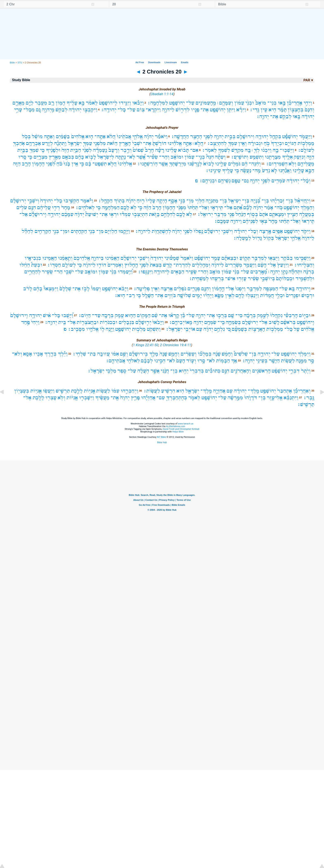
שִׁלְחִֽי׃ (79, 354)
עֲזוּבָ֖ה (104, 354)
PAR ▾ (308, 80)
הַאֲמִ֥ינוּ (50, 258)
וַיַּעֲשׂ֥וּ (49, 391)
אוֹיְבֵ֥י (189, 329)
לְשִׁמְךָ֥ (224, 150)
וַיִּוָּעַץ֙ (283, 265)
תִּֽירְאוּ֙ (308, 221)
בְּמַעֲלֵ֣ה (307, 214)
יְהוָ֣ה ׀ (274, 272)
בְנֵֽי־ (200, 157)
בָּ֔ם (88, 164)
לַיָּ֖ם (30, 103)
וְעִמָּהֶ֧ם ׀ (225, 103)
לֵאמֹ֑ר (194, 398)
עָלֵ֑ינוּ (221, 164)
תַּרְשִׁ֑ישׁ (63, 391)
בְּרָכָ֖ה (108, 316)
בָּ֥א (292, 289)
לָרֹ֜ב (28, 289)
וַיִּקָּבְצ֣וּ (90, 110)
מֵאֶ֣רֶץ (55, 157)
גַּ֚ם (38, 110)
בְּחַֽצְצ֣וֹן (296, 110)
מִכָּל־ (29, 110)
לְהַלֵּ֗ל (27, 231)
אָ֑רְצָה (265, 231)
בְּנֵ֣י (182, 201)
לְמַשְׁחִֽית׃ (199, 279)
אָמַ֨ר (269, 208)
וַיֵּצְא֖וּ (274, 258)
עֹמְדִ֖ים (278, 181)
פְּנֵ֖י (231, 214)
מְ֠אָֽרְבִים (259, 272)
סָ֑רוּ (201, 361)
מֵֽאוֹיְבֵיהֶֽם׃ (181, 322)
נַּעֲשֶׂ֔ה (246, 171)
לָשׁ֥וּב (274, 322)
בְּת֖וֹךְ (119, 201)
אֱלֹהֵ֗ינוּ (175, 143)
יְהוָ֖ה (198, 322)
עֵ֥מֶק (119, 316)
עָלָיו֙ (151, 201)
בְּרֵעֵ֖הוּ (217, 279)
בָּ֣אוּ (282, 103)
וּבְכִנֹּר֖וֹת (109, 322)
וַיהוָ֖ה (236, 221)
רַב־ (131, 295)
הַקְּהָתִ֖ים (79, 231)
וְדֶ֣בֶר (126, 150)
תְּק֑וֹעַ (245, 258)
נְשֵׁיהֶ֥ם (224, 181)
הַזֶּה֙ (65, 150)
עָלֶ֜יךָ (72, 103)
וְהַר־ (164, 157)
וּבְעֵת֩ (37, 265)
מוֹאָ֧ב (215, 272)
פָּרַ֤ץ (135, 398)
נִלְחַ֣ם (220, 329)
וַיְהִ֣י (308, 103)
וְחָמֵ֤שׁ (174, 354)
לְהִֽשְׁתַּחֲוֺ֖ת (161, 231)
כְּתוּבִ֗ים (213, 371)
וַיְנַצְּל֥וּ (252, 295)
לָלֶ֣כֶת (77, 391)
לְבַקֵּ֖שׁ (62, 110)
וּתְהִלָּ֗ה (295, 272)
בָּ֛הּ (248, 150)
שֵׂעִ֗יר (152, 157)
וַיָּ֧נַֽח (110, 329)
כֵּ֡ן (183, 316)
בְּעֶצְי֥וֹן (22, 391)
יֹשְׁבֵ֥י (69, 272)
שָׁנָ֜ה (217, 354)
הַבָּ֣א (310, 171)
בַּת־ (92, 354)
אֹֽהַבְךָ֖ (19, 143)
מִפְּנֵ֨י (181, 208)
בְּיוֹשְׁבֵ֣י (268, 279)
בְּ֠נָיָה (256, 201)
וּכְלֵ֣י (280, 295)
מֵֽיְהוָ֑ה (48, 110)
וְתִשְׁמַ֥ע (257, 157)
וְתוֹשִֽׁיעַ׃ (239, 157)
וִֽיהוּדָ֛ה (303, 289)
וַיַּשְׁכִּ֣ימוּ (302, 258)
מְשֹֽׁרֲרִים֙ (234, 265)
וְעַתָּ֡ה (220, 157)
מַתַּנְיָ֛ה (212, 201)
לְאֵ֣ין (230, 295)
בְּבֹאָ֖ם (68, 157)
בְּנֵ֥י (92, 231)
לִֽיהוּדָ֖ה (162, 272)
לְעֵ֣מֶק (263, 316)
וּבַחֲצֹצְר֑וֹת (88, 322)
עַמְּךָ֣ (88, 143)
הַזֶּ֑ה (310, 157)
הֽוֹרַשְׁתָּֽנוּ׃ (147, 164)
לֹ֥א (133, 208)
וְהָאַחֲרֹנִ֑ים (241, 371)
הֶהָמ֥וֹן (38, 164)
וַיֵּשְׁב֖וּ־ (287, 150)
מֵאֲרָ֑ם (19, 103)
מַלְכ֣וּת (139, 329)
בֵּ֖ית (62, 322)
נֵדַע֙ (266, 171)
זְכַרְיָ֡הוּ (277, 201)
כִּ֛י (30, 157)
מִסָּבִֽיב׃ (76, 329)
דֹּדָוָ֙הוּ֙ (251, 398)
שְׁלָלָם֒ (65, 289)
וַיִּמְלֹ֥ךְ (304, 354)
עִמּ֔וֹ (115, 391)
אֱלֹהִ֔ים (308, 329)
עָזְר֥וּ (242, 279)
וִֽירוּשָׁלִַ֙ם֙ (19, 316)
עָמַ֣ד (216, 258)
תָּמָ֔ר (282, 110)
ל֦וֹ (102, 329)
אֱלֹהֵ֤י (138, 137)
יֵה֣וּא (184, 371)
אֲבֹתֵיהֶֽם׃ (115, 361)
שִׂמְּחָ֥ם (210, 322)
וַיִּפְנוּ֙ (240, 289)
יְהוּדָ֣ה (54, 214)
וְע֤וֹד (191, 361)
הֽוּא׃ (120, 295)
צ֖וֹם (141, 110)
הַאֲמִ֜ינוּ (112, 258)
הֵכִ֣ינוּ (160, 361)
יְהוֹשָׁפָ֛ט (218, 110)
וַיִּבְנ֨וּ (266, 150)
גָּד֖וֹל (257, 238)
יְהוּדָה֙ (46, 201)
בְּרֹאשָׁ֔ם (288, 322)
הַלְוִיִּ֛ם (111, 231)
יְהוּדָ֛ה (262, 137)
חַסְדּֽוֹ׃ (54, 265)
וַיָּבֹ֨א (123, 289)
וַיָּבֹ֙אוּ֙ (158, 322)
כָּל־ (122, 110)
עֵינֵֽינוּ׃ (213, 171)
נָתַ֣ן (284, 272)
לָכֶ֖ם (181, 214)
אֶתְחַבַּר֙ (285, 391)
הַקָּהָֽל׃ (105, 201)
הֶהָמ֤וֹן (169, 208)
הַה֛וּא (130, 316)
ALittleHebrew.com (176, 426)
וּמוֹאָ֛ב (91, 272)
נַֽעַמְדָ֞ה (100, 150)
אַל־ (228, 208)
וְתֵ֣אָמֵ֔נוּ (65, 258)
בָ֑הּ (276, 150)
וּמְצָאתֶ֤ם (278, 214)
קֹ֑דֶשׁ (168, 265)
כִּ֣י (82, 164)
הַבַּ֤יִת (76, 150)
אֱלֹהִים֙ (78, 137)
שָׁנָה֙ (163, 354)
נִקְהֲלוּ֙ (276, 316)
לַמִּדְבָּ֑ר (254, 289)
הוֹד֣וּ (101, 265)
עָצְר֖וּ (51, 398)
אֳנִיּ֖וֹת (90, 391)
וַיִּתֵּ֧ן (231, 110)
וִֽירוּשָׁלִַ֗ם (38, 214)
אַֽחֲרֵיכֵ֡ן (295, 103)
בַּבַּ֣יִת (23, 150)
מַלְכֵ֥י (111, 371)
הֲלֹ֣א (112, 164)
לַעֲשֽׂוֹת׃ (152, 391)
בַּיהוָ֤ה (97, 258)
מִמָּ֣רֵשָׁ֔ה (235, 398)
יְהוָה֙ (125, 398)
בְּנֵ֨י (236, 272)
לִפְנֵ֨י (87, 150)
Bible (12, 63)
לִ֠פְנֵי (51, 164)
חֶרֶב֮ (149, 150)
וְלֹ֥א (292, 164)
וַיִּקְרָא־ (153, 110)
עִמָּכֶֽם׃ (222, 221)
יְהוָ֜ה (258, 208)
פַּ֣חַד (26, 322)
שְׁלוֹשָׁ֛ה (184, 295)
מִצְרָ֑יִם (40, 157)
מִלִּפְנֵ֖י (99, 143)
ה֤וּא (89, 137)
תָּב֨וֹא (183, 150)
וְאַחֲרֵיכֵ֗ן (302, 391)
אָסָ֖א (28, 354)
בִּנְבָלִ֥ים (126, 322)
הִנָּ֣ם (226, 371)
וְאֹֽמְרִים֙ (115, 265)
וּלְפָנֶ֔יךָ (53, 150)
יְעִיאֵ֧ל (234, 201)
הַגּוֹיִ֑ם (291, 143)
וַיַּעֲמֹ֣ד (306, 137)
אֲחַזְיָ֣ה (219, 391)
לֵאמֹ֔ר (92, 103)
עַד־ (96, 316)
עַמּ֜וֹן (239, 103)
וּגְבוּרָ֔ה (255, 143)
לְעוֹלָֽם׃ (306, 150)
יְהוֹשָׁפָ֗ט (290, 137)
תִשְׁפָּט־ (99, 164)
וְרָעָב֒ (114, 150)
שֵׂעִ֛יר (191, 272)
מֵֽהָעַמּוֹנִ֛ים (206, 103)
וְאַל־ (204, 208)
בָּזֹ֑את (154, 214)
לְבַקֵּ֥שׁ (286, 117)
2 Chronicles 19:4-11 (175, 345)
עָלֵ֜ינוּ (171, 150)
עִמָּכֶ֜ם (68, 214)
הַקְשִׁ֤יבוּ (71, 201)
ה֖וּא (180, 391)
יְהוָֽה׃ (263, 117)
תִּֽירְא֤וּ (217, 208)
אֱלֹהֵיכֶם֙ (82, 258)
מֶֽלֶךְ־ (254, 391)
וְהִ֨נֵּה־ (255, 164)
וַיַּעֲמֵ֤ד (250, 265)
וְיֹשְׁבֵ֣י (33, 201)
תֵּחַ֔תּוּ (284, 221)
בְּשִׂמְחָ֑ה (233, 322)
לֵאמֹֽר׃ (209, 150)
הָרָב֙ (157, 208)
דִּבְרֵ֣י (294, 371)
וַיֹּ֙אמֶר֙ (187, 258)
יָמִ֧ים (197, 295)
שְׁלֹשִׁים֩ (241, 354)
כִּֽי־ (221, 322)
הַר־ (58, 272)
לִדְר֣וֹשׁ (183, 110)
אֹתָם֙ (264, 214)
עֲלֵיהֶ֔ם (44, 208)
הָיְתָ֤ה (162, 201)
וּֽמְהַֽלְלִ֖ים (201, 265)
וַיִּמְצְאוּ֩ (51, 289)
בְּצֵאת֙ (156, 265)
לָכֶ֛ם (125, 208)
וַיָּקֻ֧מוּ (124, 231)
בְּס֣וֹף (253, 214)
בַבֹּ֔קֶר (287, 258)
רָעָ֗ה (160, 150)
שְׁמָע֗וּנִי (172, 258)
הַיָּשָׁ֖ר (274, 361)
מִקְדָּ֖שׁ (238, 150)
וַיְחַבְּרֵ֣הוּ (129, 391)
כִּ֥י (42, 150)
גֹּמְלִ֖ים (234, 164)
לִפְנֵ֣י (266, 181)
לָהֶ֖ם (240, 295)
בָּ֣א (82, 103)
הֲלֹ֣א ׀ (198, 143)
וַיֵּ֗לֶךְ (63, 354)
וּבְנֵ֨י (250, 103)
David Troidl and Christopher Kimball (181, 429)
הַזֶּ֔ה (147, 208)
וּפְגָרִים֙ (293, 295)
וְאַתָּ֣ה (49, 137)
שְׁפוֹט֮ (138, 150)
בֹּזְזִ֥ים (170, 295)
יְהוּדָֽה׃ (108, 110)
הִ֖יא (272, 110)
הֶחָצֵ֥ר (196, 137)
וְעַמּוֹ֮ (96, 289)
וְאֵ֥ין (242, 143)
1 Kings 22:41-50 (146, 345)
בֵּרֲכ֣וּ (222, 316)
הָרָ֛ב (26, 164)
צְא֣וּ (263, 221)
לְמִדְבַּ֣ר (259, 258)
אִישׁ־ (230, 279)
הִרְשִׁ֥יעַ (168, 391)
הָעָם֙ (181, 361)
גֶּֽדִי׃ (254, 110)
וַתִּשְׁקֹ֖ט (154, 329)
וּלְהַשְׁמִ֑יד (305, 279)
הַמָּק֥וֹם (144, 316)
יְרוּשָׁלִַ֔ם (18, 201)
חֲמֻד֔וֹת (267, 295)
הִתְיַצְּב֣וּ (140, 214)
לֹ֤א (274, 171)
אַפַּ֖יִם (278, 231)
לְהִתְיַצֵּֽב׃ (217, 143)
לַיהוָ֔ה (218, 265)
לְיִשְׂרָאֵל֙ (106, 157)
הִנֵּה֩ (210, 157)
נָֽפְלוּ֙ (198, 231)
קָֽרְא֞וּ (174, 316)
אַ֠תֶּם (238, 208)
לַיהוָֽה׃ (143, 231)
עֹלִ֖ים (22, 208)
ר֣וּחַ (141, 201)
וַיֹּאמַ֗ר (161, 137)
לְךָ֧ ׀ (256, 150)
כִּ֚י (228, 329)
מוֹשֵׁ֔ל (37, 137)
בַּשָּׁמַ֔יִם (63, 137)
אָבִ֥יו (38, 354)
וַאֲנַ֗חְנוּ (285, 171)
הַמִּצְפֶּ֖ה (271, 289)
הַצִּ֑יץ (292, 214)
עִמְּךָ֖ (233, 143)
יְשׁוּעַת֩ (92, 214)
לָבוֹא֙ (209, 164)
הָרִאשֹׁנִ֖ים (261, 371)
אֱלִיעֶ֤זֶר (275, 398)
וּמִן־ (65, 231)
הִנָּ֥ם (32, 208)
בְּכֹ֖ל (26, 137)
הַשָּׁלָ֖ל (148, 295)
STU (20, 63)
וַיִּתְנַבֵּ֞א (291, 398)
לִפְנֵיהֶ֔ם (250, 221)
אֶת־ (205, 110)
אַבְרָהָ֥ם (33, 143)
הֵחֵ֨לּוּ (25, 265)
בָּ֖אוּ (297, 117)
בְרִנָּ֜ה (309, 272)
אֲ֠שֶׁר (141, 157)
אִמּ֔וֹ (115, 354)
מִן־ (190, 201)
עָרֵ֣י (18, 110)
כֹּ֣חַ (267, 143)
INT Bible (161, 437)
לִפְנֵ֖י (208, 137)
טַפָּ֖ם (236, 181)
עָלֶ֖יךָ (228, 171)
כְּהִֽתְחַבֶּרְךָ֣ (177, 398)
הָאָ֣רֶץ (125, 143)
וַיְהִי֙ (35, 322)
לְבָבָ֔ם (147, 361)
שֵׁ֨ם (155, 316)
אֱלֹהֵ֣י (295, 238)
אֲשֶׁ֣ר (155, 371)
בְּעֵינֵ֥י (262, 361)
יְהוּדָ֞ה (240, 231)
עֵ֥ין (264, 110)
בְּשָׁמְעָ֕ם (239, 329)
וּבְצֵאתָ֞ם (230, 258)
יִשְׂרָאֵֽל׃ (174, 329)
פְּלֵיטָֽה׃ (142, 289)
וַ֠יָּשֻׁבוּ (67, 316)
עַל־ (190, 103)
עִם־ (161, 398)
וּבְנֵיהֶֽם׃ (208, 181)
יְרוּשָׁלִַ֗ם (212, 231)
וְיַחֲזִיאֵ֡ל (303, 201)
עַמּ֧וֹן (104, 272)
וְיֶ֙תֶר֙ (306, 371)
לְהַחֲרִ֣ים (32, 272)
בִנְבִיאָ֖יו (33, 258)
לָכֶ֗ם (248, 208)
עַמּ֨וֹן (189, 157)
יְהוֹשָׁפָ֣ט (110, 289)
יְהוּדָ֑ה (264, 354)
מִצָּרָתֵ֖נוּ (273, 157)
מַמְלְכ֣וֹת (306, 143)
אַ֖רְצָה (167, 289)
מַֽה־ (257, 171)
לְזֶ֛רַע (47, 143)
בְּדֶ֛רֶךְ (50, 354)
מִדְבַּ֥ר (220, 214)
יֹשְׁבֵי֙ (137, 143)
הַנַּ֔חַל (241, 214)
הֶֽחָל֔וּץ (131, 265)
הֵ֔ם (245, 164)
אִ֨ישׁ (47, 316)
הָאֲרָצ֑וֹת (257, 329)
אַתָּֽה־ (100, 137)
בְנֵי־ (272, 103)
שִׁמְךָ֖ (34, 150)
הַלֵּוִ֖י (200, 201)
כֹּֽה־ (279, 208)
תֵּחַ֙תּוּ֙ (193, 208)
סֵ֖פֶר (122, 371)
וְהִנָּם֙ (310, 110)
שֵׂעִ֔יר (253, 279)
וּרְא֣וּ (114, 214)
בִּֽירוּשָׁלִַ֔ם (139, 354)
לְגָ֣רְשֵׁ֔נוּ (195, 164)
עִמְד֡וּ (125, 214)
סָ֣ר (311, 361)
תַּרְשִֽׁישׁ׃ (306, 404)
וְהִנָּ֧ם (206, 289)
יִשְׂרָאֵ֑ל (75, 143)
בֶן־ (174, 371)
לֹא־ (211, 361)
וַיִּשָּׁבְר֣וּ (87, 398)
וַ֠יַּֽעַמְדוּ (125, 272)
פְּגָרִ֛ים (194, 289)
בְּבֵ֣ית (230, 137)
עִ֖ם (199, 329)
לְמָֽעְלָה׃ (242, 238)
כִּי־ (239, 316)
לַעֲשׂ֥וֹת (288, 361)
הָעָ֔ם (262, 265)
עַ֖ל (297, 329)
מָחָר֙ (66, 208)
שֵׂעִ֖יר (47, 272)
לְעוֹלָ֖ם (69, 265)
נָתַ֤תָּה (121, 157)
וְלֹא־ (17, 354)
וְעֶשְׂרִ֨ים (189, 354)
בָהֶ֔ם (80, 157)
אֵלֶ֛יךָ (287, 157)
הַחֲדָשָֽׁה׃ (180, 137)
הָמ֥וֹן (60, 103)
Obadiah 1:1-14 (162, 94)
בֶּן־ (289, 201)
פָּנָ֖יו (195, 110)
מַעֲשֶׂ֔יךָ (102, 398)
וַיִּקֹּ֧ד (306, 231)
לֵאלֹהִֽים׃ (85, 208)
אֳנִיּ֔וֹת (72, 398)
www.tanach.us (186, 424)
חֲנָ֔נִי (165, 371)
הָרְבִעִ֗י (291, 316)
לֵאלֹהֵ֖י (133, 361)
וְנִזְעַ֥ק (300, 157)
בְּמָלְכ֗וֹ (205, 354)
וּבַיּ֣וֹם (305, 316)
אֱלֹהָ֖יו (92, 329)
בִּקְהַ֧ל (275, 137)
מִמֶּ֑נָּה (301, 361)
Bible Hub (162, 442)
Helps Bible (178, 432)
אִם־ (194, 150)
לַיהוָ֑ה (168, 110)
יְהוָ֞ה (149, 137)
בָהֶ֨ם (38, 289)
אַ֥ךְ (234, 361)
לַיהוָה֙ (308, 238)
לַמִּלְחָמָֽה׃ (158, 103)
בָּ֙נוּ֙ (67, 164)
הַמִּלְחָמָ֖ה (111, 208)
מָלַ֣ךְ (154, 354)
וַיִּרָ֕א (241, 110)
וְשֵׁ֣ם (124, 354)
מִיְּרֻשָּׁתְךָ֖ (178, 164)
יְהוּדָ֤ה (35, 316)
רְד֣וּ (56, 208)
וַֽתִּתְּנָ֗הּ (60, 143)
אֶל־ (272, 265)
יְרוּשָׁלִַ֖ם (250, 322)
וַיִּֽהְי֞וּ (208, 295)
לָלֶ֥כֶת (38, 398)
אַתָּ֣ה (187, 143)
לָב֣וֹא (91, 157)
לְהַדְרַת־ (182, 265)
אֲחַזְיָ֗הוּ (148, 398)
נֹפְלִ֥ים (180, 289)
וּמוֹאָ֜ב (177, 157)
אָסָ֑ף (173, 201)
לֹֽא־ (131, 157)
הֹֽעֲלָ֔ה (143, 371)
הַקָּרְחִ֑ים (43, 231)
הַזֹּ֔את (112, 143)
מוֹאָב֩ (261, 103)
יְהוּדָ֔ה (75, 110)
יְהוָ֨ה (79, 214)
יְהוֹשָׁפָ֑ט (291, 208)
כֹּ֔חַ (60, 164)
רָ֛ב (51, 103)
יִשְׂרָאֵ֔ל (282, 238)
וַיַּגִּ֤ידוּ (125, 103)
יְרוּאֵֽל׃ (205, 214)
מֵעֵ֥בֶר (41, 103)
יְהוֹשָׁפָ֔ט (279, 371)
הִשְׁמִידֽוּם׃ (277, 164)
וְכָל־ (253, 231)
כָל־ (58, 201)
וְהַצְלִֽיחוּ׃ (304, 265)
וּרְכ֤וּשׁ (308, 295)
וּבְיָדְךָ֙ (277, 143)
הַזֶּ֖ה (17, 164)
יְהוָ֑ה (219, 137)
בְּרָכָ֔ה (250, 316)
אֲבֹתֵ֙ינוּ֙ (124, 137)
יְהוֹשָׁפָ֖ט (177, 103)
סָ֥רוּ (22, 157)
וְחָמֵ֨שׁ (227, 354)
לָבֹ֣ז (86, 289)
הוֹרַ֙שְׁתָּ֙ (159, 143)
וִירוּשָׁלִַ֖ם (246, 137)
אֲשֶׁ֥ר (163, 164)
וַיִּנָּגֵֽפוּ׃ (145, 272)
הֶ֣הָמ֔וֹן (218, 289)
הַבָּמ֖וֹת (223, 361)
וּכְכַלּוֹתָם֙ (285, 279)
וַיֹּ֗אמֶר (87, 201)
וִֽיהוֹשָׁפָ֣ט (306, 322)
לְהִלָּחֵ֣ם (168, 214)
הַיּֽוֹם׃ (84, 316)
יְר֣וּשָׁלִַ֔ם (143, 322)
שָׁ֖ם (231, 316)
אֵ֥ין (75, 164)
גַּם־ (245, 181)
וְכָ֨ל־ (306, 181)
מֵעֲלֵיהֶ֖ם (306, 164)
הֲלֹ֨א (111, 137)
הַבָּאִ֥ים (177, 272)
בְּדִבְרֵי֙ (197, 371)
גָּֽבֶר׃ (309, 398)
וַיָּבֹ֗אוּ (138, 103)
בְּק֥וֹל (269, 238)
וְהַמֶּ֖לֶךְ (307, 208)
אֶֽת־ (115, 398)
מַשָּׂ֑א (219, 295)
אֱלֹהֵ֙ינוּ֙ (125, 164)
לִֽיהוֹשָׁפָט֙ (108, 103)
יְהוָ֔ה (131, 201)
